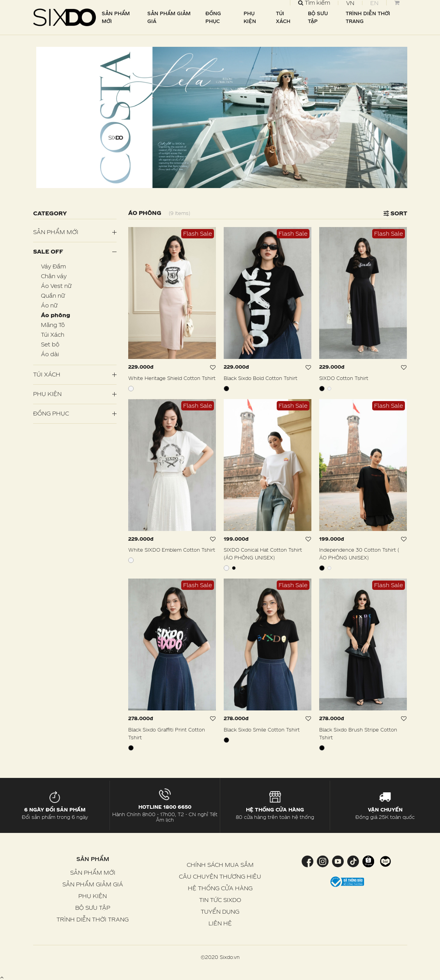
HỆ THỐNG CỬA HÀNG (220, 888)
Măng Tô (53, 325)
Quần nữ (53, 296)
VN (350, 3)
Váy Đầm (53, 266)
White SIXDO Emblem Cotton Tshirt (172, 550)
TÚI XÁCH (283, 17)
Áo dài (50, 354)
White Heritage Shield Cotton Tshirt (172, 378)
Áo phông (56, 315)
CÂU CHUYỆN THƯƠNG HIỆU (220, 876)
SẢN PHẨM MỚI (116, 17)
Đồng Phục (51, 413)
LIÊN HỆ (220, 923)
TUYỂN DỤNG (220, 912)
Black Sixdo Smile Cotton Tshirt (262, 730)
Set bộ (50, 344)
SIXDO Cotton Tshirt (344, 378)
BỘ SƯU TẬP (318, 17)
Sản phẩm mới (56, 232)
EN (374, 3)
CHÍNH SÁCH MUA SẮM (220, 865)
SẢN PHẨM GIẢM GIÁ (169, 17)
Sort (395, 213)
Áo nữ (49, 305)
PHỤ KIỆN (250, 17)
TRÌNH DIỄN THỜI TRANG (368, 17)
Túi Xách (53, 335)
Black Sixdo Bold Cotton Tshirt (261, 378)
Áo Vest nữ (56, 286)
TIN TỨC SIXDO (220, 900)
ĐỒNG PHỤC (213, 17)
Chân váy (54, 276)
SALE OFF (48, 251)
